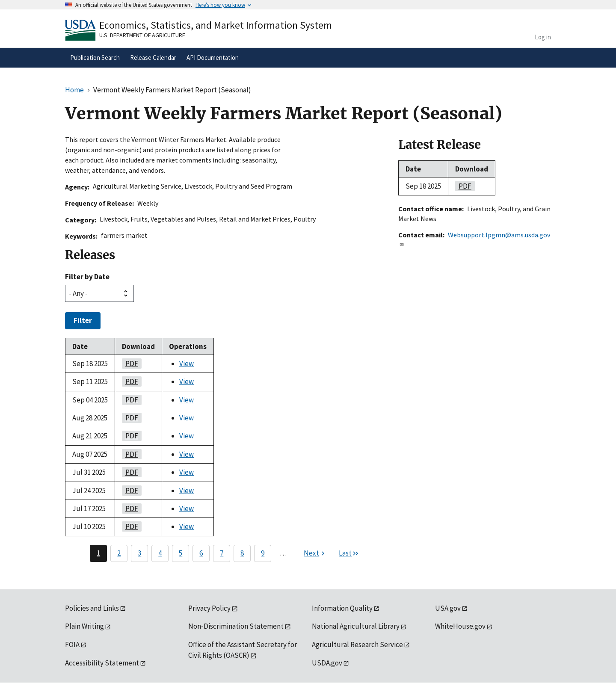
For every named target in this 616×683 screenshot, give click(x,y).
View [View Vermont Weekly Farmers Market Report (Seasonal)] (187, 364)
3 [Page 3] (139, 553)
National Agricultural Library (356, 626)
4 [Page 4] (160, 553)
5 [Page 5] (181, 553)
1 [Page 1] (98, 553)
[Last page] (349, 553)
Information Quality (342, 608)
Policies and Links (92, 608)
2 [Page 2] (119, 553)
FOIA (72, 645)
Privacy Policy (209, 608)
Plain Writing (84, 626)
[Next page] (315, 553)
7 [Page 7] (222, 553)
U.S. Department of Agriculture (142, 35)
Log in (543, 37)
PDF (130, 364)
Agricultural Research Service (357, 645)
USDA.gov (327, 663)
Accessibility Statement (102, 663)
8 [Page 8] (242, 553)
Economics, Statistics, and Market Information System (216, 25)
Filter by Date (87, 277)
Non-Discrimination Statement (236, 626)
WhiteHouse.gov (460, 626)
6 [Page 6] (201, 553)
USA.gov (448, 608)
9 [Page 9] (263, 553)
